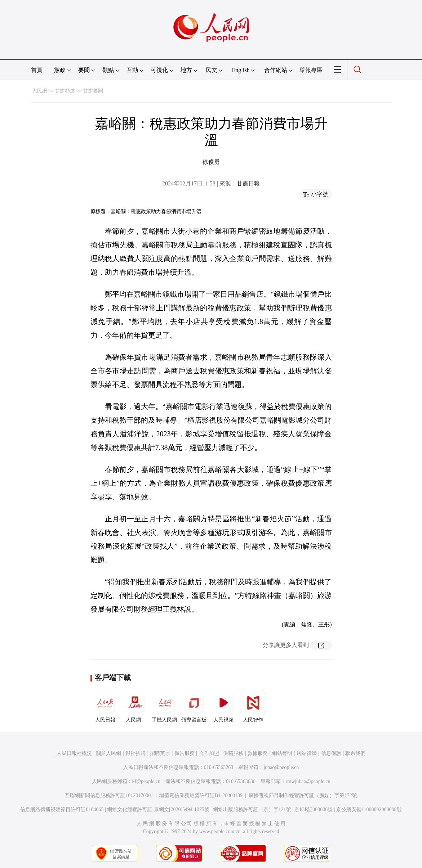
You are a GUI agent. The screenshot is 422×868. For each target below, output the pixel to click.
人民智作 (253, 706)
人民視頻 (223, 706)
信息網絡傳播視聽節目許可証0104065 (62, 809)
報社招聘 (136, 753)
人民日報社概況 (74, 753)
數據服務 (258, 753)
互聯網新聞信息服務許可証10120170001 (109, 795)
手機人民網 (164, 706)
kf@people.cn (146, 781)
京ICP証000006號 (314, 809)
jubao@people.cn (281, 767)
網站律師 (307, 753)
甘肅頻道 (65, 91)
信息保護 (331, 753)
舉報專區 (311, 70)
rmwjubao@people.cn (308, 781)
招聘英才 (160, 753)
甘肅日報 (248, 183)
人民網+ (135, 706)
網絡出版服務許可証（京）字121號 (252, 809)
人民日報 (105, 706)
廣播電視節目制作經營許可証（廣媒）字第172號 (303, 795)
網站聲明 (282, 753)
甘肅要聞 (93, 91)
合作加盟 (209, 753)
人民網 (40, 91)
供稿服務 (233, 753)
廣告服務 (185, 753)
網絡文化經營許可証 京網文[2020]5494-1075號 (158, 809)
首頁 (37, 70)
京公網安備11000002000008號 (369, 809)
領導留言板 (194, 706)
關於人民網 (108, 753)
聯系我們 (355, 753)
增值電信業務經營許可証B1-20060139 (201, 795)
